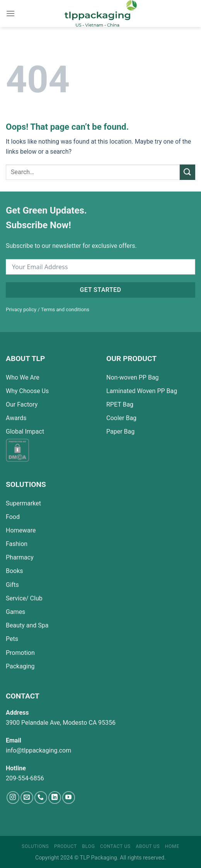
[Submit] (187, 172)
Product (66, 846)
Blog (88, 846)
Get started (101, 290)
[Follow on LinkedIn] (55, 798)
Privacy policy (21, 309)
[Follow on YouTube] (69, 798)
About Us (148, 846)
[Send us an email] (27, 798)
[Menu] (10, 13)
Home (172, 846)
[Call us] (41, 798)
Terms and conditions (65, 309)
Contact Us (115, 846)
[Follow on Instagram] (13, 798)
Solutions (35, 846)
